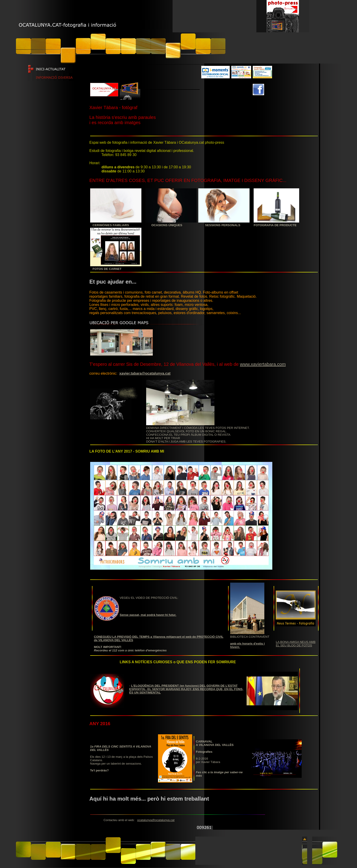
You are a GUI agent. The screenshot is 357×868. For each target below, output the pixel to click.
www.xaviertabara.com (263, 364)
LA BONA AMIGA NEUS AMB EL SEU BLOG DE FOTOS (296, 644)
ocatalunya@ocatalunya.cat (156, 820)
